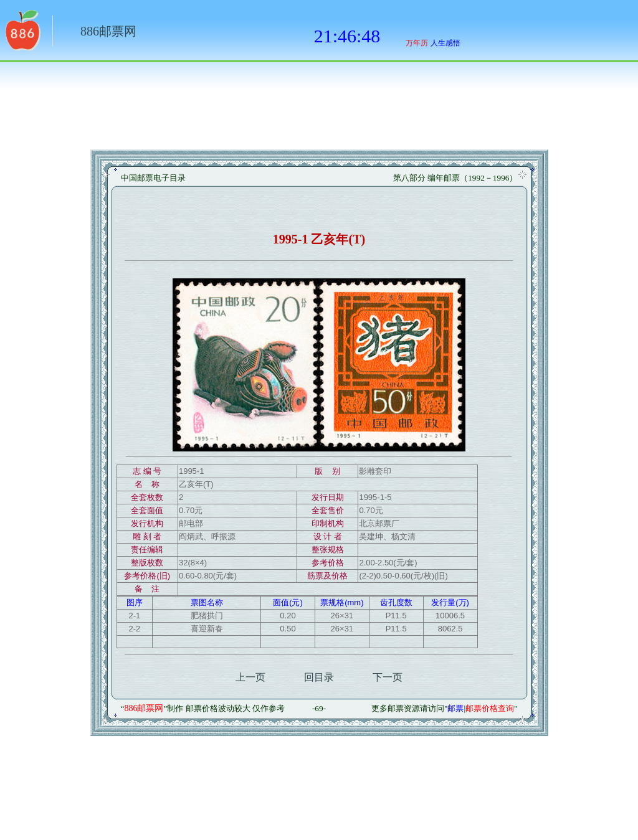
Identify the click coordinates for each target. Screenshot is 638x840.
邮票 (455, 708)
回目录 (319, 677)
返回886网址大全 (22, 34)
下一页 (388, 677)
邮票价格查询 (490, 708)
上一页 (250, 677)
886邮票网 (108, 31)
